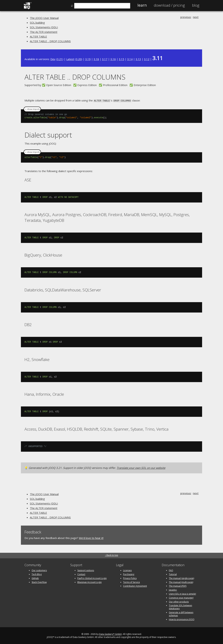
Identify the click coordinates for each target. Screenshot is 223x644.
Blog (196, 5)
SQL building (37, 23)
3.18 (96, 59)
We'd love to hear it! (91, 538)
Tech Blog (37, 574)
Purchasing (129, 574)
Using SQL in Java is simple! (182, 593)
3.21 (60, 59)
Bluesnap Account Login (90, 582)
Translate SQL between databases (180, 607)
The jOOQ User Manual (44, 18)
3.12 (147, 59)
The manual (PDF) (178, 586)
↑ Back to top (111, 555)
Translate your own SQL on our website (141, 467)
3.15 (122, 59)
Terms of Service (132, 582)
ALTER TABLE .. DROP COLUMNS (50, 41)
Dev (53, 59)
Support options (86, 570)
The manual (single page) (181, 578)
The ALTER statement (44, 32)
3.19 (88, 59)
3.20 (79, 59)
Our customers (39, 570)
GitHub (35, 578)
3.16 (113, 59)
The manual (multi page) (181, 582)
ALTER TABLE (38, 36)
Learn (142, 5)
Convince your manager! (181, 597)
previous (186, 17)
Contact (81, 574)
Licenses (127, 570)
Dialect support (48, 135)
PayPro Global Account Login (92, 578)
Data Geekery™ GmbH (110, 634)
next (196, 17)
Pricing (169, 5)
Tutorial (173, 574)
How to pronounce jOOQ (182, 619)
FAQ (171, 570)
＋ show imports (32, 109)
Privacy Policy (130, 578)
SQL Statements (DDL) (44, 27)
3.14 (130, 59)
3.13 (138, 59)
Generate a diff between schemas (181, 614)
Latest (70, 59)
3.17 (105, 59)
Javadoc (173, 590)
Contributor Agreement (135, 586)
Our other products (179, 601)
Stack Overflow (39, 582)
